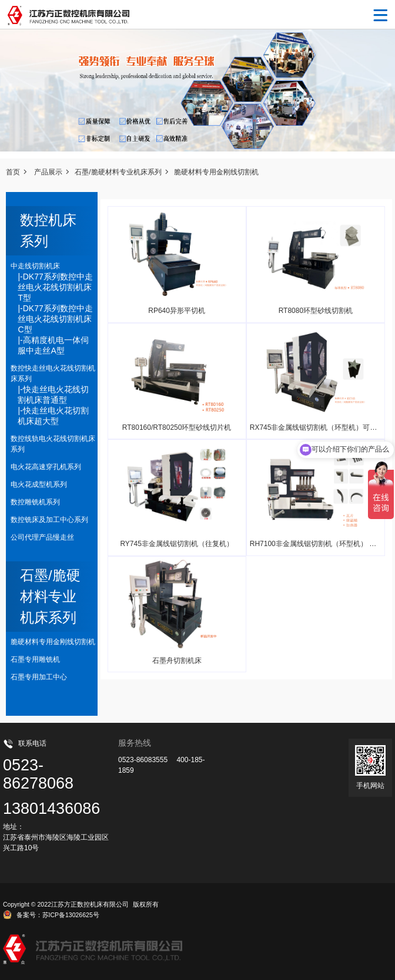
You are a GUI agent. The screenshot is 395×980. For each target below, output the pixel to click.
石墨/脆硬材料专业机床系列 (118, 172)
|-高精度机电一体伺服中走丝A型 (53, 345)
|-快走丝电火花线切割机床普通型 (53, 395)
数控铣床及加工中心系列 (49, 520)
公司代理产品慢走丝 (42, 537)
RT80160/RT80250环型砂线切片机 (177, 427)
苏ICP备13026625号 (71, 915)
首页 (13, 172)
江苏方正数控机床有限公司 (90, 904)
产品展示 (48, 172)
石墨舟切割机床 (177, 661)
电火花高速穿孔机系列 (46, 467)
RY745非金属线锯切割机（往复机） (176, 544)
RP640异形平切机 (177, 311)
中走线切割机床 (35, 266)
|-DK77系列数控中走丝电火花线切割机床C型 (55, 319)
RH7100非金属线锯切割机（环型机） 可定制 (320, 544)
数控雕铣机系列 (35, 502)
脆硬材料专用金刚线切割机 (216, 172)
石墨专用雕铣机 (35, 659)
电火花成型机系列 (39, 484)
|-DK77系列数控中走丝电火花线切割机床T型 (55, 287)
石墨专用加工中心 (39, 677)
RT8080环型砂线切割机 (316, 311)
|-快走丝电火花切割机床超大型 (53, 416)
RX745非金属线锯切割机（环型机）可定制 (317, 427)
